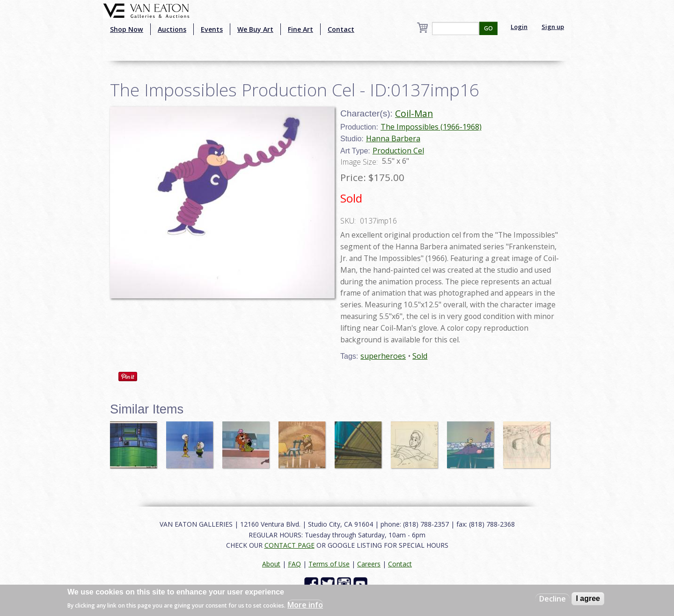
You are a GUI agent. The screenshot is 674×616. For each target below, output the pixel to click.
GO (488, 28)
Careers (369, 564)
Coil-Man (414, 113)
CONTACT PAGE (289, 545)
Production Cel (398, 151)
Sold (420, 356)
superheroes (383, 356)
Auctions (172, 29)
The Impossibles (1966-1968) (431, 127)
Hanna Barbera (393, 138)
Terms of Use (329, 564)
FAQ (294, 564)
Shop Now (127, 29)
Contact (341, 29)
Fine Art (300, 29)
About (271, 564)
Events (212, 29)
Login (519, 27)
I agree (588, 598)
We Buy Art (255, 29)
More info (305, 605)
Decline (553, 599)
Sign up (553, 27)
